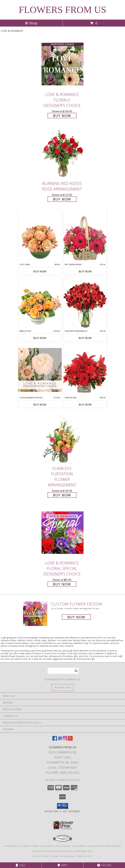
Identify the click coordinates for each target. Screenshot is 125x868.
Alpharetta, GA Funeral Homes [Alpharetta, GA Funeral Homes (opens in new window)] (21, 846)
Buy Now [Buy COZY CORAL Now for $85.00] (40, 271)
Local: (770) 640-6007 (62, 768)
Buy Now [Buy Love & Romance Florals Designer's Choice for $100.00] (62, 116)
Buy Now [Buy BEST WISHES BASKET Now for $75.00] (85, 271)
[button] (63, 806)
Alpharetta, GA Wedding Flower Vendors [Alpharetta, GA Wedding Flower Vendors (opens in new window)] (97, 846)
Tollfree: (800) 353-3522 (63, 773)
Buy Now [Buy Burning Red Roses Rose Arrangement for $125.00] (62, 199)
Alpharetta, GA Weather (46, 851)
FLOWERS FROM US (62, 10)
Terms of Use (84, 856)
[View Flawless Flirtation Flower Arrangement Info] (62, 438)
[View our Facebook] (55, 740)
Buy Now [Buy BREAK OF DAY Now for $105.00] (40, 338)
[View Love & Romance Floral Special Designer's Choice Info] (62, 533)
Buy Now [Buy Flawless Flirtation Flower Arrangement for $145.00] (62, 495)
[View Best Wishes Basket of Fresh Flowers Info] (85, 237)
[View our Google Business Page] (60, 740)
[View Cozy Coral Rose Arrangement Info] (40, 237)
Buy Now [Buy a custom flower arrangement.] (76, 617)
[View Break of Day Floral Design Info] (40, 303)
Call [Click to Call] (21, 865)
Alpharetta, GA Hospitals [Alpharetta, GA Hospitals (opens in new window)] (56, 846)
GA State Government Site (78, 851)
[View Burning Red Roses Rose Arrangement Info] (62, 153)
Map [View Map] (62, 865)
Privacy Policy (42, 856)
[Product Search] (63, 671)
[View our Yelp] (70, 740)
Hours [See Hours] (104, 865)
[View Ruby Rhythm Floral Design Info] (85, 370)
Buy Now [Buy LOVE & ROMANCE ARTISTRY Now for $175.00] (40, 405)
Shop (31, 23)
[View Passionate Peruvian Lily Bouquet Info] (85, 303)
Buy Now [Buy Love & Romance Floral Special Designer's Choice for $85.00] (62, 584)
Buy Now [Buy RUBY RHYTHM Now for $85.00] (85, 405)
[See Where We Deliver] (62, 687)
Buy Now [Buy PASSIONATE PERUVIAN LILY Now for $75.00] (85, 338)
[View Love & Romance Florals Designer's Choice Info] (62, 64)
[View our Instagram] (65, 740)
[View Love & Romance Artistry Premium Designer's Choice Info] (40, 370)
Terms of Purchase (63, 856)
